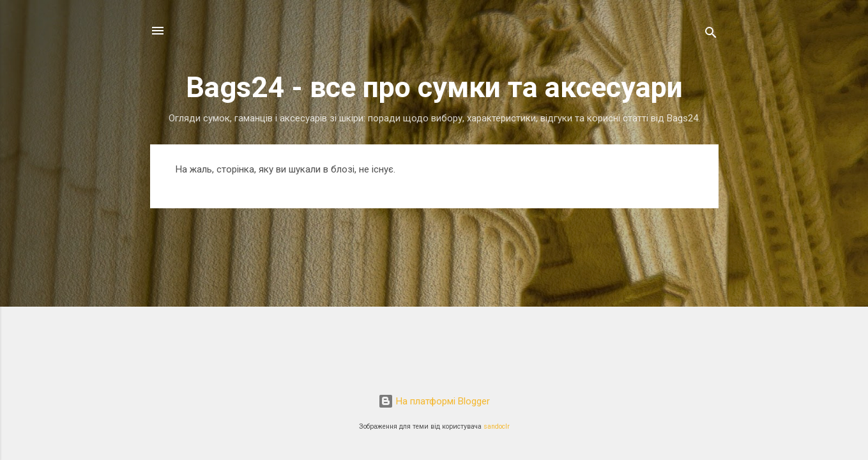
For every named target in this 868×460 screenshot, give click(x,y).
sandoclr (497, 426)
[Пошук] (711, 35)
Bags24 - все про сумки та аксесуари (434, 87)
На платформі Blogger (434, 401)
